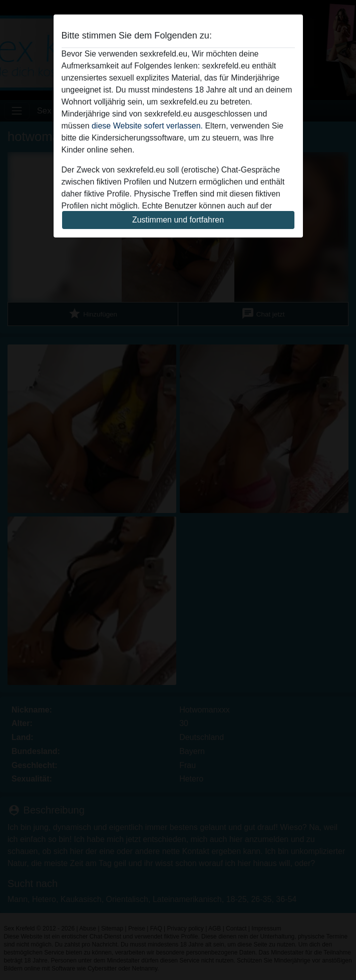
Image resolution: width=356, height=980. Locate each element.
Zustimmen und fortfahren (178, 220)
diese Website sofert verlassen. (147, 126)
